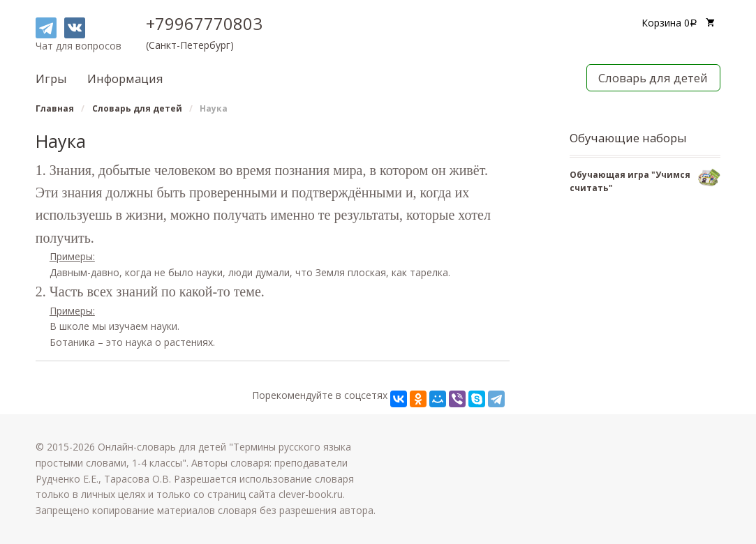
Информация (125, 78)
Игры (51, 78)
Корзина (671, 23)
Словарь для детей (653, 78)
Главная (55, 108)
